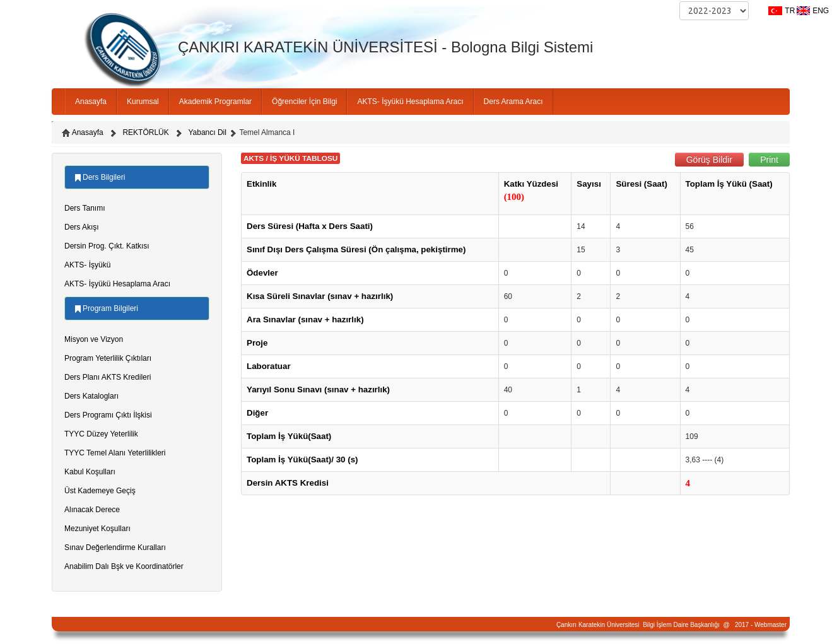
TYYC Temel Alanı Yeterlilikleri (115, 453)
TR (790, 11)
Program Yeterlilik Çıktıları (108, 358)
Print (769, 160)
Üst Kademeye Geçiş (100, 491)
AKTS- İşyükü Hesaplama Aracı (410, 102)
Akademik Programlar (215, 102)
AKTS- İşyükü (87, 265)
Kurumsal (143, 102)
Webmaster (770, 625)
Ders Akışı (82, 227)
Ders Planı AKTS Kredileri (108, 377)
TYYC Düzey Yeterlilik (101, 434)
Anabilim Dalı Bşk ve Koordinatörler (124, 566)
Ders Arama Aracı (513, 102)
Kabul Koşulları (90, 472)
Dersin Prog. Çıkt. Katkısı (107, 246)
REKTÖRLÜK (145, 132)
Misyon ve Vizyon (94, 339)
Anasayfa (91, 102)
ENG (821, 11)
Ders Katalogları (91, 396)
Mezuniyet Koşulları (97, 529)
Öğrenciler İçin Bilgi (304, 102)
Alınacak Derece (92, 510)
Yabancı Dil (207, 132)
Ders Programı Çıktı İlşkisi (108, 415)
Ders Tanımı (85, 208)
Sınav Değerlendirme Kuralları (115, 547)
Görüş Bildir (709, 160)
